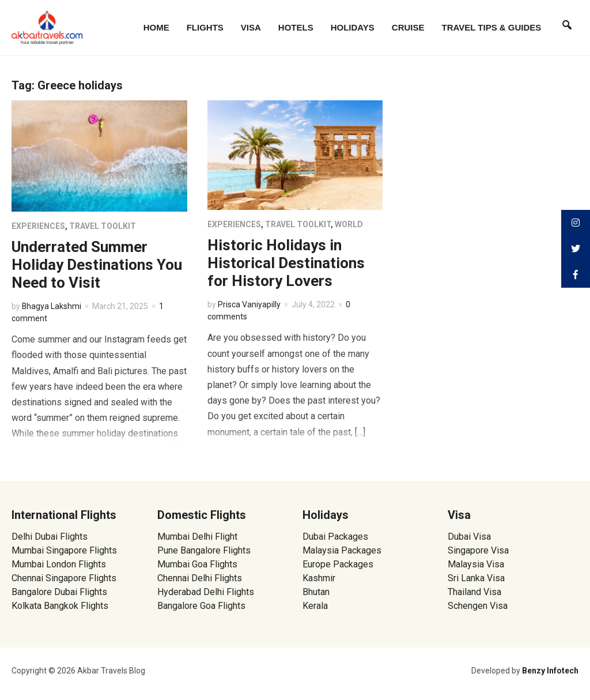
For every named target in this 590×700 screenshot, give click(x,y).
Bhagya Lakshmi (52, 306)
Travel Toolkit (103, 226)
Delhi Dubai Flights (50, 537)
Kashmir (319, 578)
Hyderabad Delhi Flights (206, 592)
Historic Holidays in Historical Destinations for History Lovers (286, 263)
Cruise (408, 27)
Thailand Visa (474, 592)
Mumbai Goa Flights (197, 564)
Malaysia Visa (476, 564)
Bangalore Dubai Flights (59, 592)
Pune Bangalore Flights (204, 550)
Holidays (353, 27)
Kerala (315, 606)
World (349, 224)
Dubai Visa (469, 537)
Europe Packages (338, 564)
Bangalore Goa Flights (201, 606)
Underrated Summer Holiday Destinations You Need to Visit (97, 265)
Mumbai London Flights (59, 564)
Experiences (38, 226)
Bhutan (316, 592)
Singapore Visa (478, 550)
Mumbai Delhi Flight (197, 537)
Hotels (296, 27)
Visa (251, 27)
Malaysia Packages (342, 550)
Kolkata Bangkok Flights (60, 606)
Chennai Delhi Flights (200, 578)
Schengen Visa (478, 606)
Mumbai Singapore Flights (64, 550)
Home (156, 27)
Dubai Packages (335, 537)
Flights (205, 27)
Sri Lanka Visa (477, 578)
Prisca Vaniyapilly (249, 304)
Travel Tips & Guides (492, 27)
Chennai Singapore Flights (64, 578)
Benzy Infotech (550, 671)
